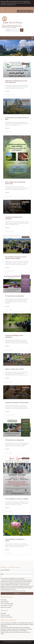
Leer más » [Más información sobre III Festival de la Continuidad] (7, 449)
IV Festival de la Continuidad (14, 296)
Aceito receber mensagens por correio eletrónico (13, 578)
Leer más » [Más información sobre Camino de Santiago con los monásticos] (7, 346)
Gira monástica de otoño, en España (17, 499)
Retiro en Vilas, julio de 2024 (14, 369)
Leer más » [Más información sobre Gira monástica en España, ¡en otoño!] (7, 550)
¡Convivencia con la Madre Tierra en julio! (17, 118)
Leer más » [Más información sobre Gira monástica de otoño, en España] (7, 508)
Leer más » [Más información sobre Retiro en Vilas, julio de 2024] (7, 378)
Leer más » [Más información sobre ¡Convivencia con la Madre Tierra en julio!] (7, 128)
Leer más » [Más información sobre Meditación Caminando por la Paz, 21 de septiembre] (7, 91)
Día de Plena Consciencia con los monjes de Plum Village (16, 258)
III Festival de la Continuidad (15, 440)
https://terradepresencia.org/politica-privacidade (13, 591)
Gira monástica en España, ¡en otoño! (15, 540)
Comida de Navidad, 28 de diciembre (14, 218)
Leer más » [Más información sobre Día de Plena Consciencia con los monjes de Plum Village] (7, 267)
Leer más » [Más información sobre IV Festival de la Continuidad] (7, 306)
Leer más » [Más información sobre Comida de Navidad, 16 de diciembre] (7, 412)
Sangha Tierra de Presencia (13, 22)
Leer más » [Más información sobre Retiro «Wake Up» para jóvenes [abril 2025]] (7, 193)
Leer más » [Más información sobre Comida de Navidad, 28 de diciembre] (7, 228)
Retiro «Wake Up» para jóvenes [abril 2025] (15, 183)
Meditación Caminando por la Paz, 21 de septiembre (16, 82)
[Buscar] (22, 30)
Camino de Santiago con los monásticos (14, 336)
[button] (32, 38)
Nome (2, 574)
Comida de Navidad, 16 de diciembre (17, 403)
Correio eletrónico (5, 570)
